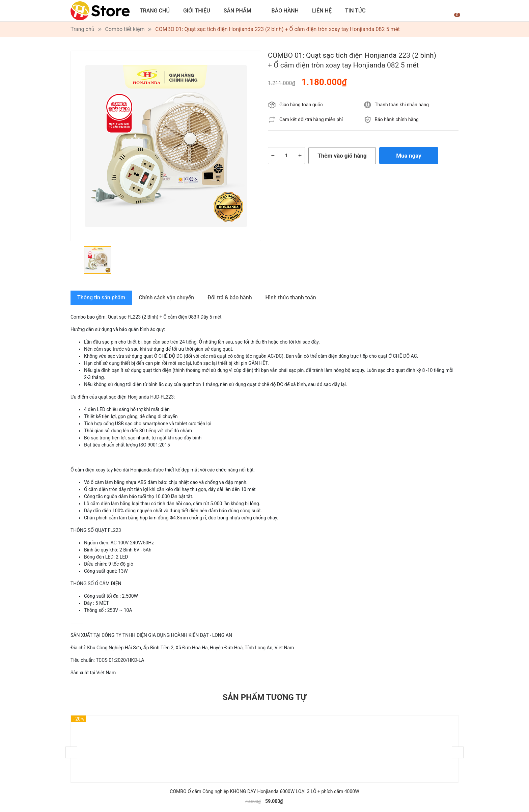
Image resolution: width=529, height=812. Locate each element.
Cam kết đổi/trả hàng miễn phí (311, 119)
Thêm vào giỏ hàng (342, 156)
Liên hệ (322, 11)
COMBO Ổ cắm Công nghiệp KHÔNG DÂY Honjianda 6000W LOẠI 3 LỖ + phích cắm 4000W (264, 791)
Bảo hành (285, 11)
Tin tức (355, 11)
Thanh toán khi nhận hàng (402, 105)
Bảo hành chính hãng (397, 119)
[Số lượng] (286, 156)
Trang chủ (155, 11)
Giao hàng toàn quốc (301, 105)
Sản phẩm (238, 11)
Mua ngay (409, 156)
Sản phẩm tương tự (264, 697)
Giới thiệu (197, 11)
